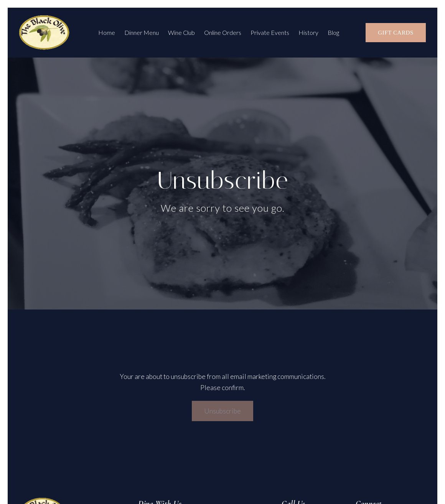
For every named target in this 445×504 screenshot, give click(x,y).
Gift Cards (396, 33)
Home (107, 32)
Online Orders (223, 32)
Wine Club (181, 32)
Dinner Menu (142, 32)
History (308, 32)
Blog (333, 32)
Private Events (270, 32)
